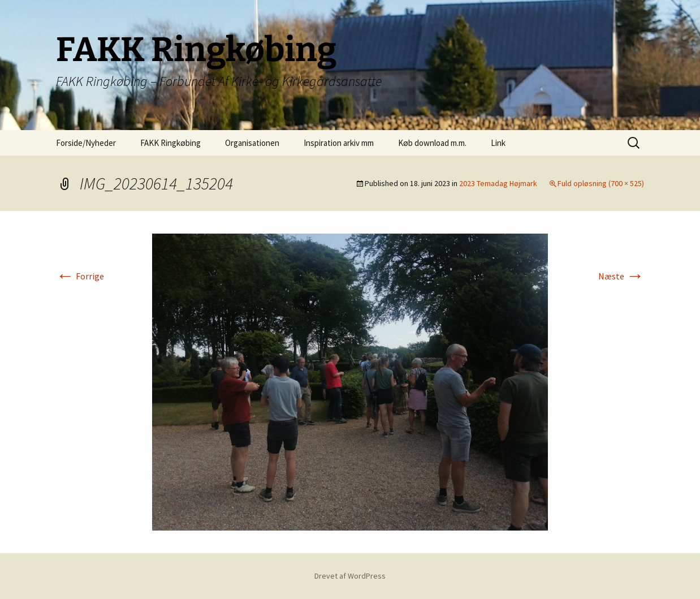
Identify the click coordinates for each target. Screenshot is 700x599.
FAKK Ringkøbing (170, 143)
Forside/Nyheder (86, 143)
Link (498, 143)
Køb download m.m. (432, 143)
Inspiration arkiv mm (339, 143)
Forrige (80, 276)
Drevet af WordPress (350, 576)
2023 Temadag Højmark (498, 183)
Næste (621, 276)
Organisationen (252, 143)
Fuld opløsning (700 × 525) (601, 183)
